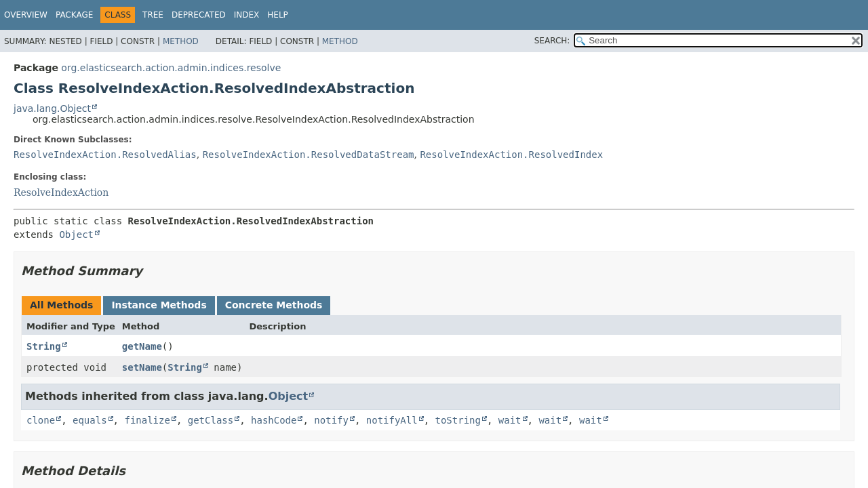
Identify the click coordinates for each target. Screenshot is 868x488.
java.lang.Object (52, 108)
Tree (153, 15)
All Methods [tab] (61, 305)
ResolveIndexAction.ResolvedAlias (105, 155)
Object (76, 235)
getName (142, 346)
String (44, 346)
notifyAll (392, 420)
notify (331, 420)
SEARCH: (552, 41)
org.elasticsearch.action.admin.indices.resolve (171, 68)
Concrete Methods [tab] (274, 305)
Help (278, 15)
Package (74, 15)
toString (458, 420)
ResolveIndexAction (61, 192)
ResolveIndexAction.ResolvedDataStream (309, 155)
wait (510, 420)
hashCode (274, 420)
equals (90, 420)
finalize (147, 420)
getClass (211, 420)
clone (41, 420)
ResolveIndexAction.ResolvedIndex (511, 155)
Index (247, 15)
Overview (26, 15)
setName (142, 367)
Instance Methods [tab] (159, 305)
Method (181, 41)
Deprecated (199, 15)
